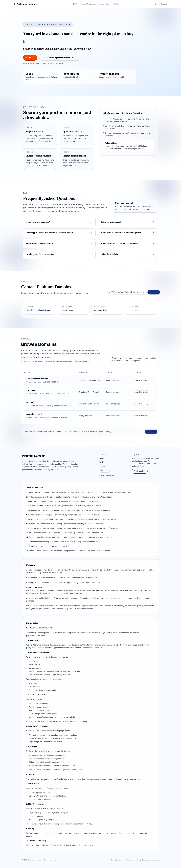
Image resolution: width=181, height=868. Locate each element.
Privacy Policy (104, 4)
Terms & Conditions (88, 4)
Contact (116, 4)
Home (102, 458)
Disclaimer (105, 471)
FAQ (75, 4)
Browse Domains (161, 4)
